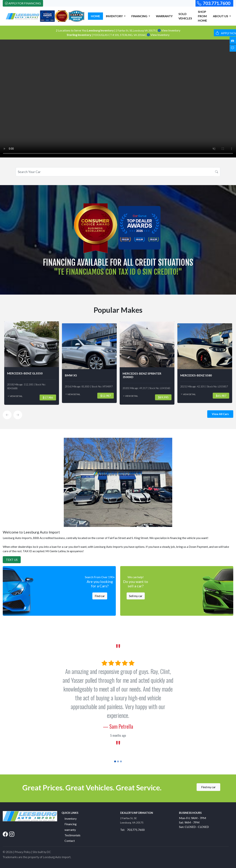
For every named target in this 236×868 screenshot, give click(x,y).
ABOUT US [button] (221, 16)
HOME (95, 16)
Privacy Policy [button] (23, 852)
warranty (70, 830)
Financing (71, 824)
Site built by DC (42, 852)
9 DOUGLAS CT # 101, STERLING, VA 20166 (119, 35)
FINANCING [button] (140, 16)
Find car (100, 596)
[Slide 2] (118, 761)
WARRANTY (164, 16)
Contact (70, 841)
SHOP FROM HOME (202, 16)
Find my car (208, 787)
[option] (32, 363)
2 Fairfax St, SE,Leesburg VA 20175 (136, 30)
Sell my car (136, 596)
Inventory (71, 818)
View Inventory (169, 30)
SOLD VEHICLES (185, 16)
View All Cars (220, 414)
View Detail (15, 396)
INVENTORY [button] (115, 16)
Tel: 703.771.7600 (132, 830)
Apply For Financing (23, 3)
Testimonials (72, 835)
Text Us (12, 560)
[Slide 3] (121, 761)
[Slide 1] (115, 761)
